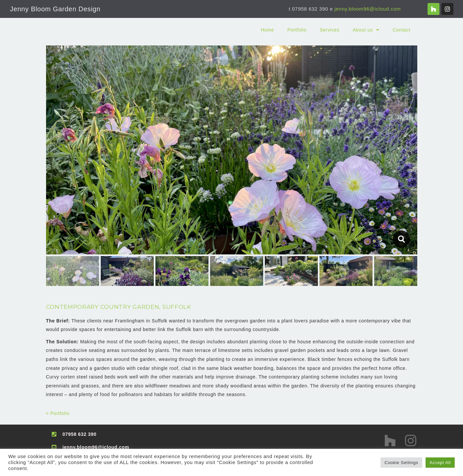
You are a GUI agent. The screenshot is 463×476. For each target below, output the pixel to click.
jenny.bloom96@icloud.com (368, 9)
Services (330, 30)
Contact (402, 30)
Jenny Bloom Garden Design (55, 9)
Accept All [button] (440, 463)
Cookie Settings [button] (401, 463)
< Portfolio (58, 413)
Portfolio (297, 30)
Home (267, 30)
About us (366, 30)
